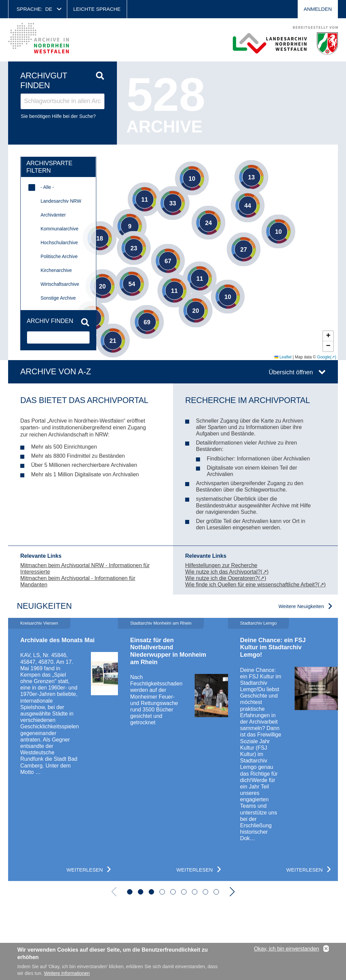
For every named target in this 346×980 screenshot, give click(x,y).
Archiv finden (50, 321)
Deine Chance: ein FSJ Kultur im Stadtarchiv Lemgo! (273, 647)
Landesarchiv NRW (61, 201)
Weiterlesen (85, 870)
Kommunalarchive (59, 229)
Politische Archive (59, 256)
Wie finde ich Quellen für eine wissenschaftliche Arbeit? (251, 585)
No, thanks (326, 949)
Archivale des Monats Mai (57, 640)
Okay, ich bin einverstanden (287, 949)
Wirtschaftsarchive (60, 284)
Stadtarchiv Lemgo (258, 623)
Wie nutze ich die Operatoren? (222, 578)
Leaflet (283, 357)
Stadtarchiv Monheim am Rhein (161, 623)
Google (324, 357)
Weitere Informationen (67, 973)
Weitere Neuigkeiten (301, 606)
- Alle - (47, 187)
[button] (204, 183)
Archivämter (53, 215)
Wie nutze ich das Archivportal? (223, 572)
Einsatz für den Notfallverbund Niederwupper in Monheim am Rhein (168, 651)
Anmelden (318, 9)
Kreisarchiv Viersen (39, 623)
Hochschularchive (59, 243)
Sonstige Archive (58, 298)
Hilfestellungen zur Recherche (221, 565)
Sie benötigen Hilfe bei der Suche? (58, 116)
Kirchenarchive (56, 270)
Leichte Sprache (97, 9)
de (49, 9)
